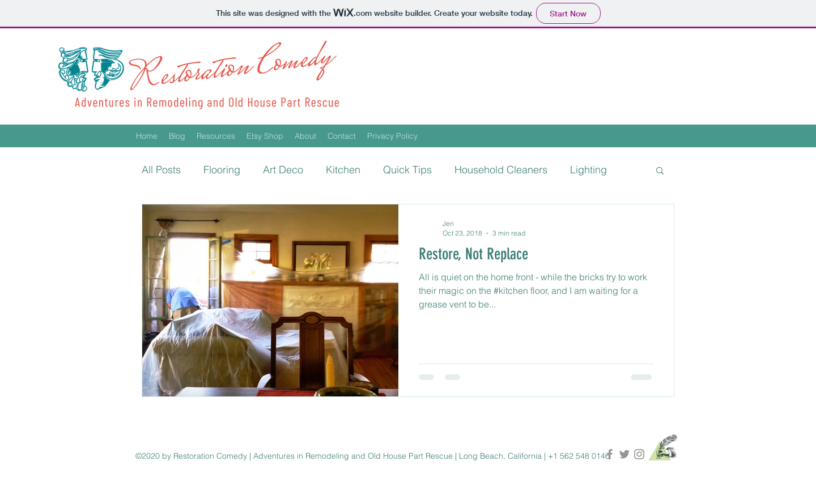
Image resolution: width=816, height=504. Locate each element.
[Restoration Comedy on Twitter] (624, 454)
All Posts (161, 170)
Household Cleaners (501, 170)
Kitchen (343, 170)
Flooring (222, 170)
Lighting (588, 170)
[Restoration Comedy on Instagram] (639, 454)
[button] (660, 171)
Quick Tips (407, 170)
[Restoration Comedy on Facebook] (610, 454)
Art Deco (283, 170)
